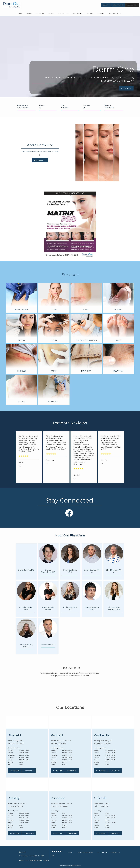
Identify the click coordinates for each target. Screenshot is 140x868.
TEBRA (79, 865)
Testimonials (64, 13)
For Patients (78, 13)
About (29, 13)
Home (21, 13)
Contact (90, 13)
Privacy (71, 852)
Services (51, 13)
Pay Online (101, 13)
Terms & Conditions (85, 852)
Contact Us (115, 852)
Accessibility (102, 852)
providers (40, 13)
